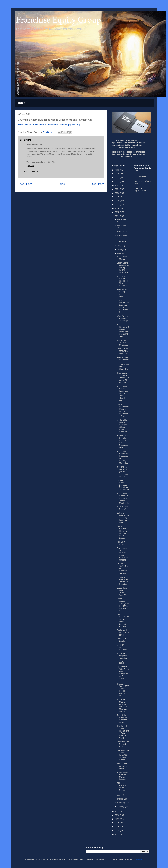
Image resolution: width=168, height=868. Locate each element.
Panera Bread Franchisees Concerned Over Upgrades (123, 363)
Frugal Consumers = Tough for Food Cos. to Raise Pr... (123, 605)
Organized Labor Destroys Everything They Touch (123, 485)
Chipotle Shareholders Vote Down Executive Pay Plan (123, 620)
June (120, 250)
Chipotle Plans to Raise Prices (122, 787)
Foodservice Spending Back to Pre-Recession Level (123, 441)
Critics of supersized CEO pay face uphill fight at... (123, 518)
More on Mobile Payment (122, 647)
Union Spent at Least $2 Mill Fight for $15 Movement (123, 268)
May (119, 253)
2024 (118, 178)
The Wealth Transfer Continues (122, 343)
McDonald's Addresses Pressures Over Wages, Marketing (123, 457)
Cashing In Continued (122, 640)
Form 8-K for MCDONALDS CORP (123, 351)
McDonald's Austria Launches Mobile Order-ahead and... (122, 393)
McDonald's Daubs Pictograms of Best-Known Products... (123, 426)
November (122, 226)
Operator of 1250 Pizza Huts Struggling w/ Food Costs (123, 673)
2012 (118, 815)
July (119, 246)
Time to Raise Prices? (123, 508)
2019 (118, 197)
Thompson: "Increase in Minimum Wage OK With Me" (123, 378)
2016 (118, 208)
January (121, 806)
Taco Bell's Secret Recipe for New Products (122, 281)
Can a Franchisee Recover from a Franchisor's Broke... (123, 410)
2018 (118, 201)
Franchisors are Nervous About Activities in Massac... (123, 554)
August (121, 242)
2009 (118, 827)
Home (21, 103)
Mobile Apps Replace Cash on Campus (122, 776)
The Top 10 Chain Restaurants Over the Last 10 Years (123, 732)
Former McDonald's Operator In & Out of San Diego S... (123, 306)
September (122, 236)
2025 (118, 174)
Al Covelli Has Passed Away (123, 744)
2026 (118, 170)
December (122, 219)
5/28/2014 (31, 166)
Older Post (97, 184)
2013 (118, 811)
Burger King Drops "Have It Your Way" (123, 591)
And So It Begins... (122, 543)
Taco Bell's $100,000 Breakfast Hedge (122, 719)
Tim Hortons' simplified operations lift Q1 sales (123, 658)
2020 (118, 193)
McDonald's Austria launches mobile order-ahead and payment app (49, 125)
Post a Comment (31, 172)
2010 (118, 823)
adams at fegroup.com (140, 189)
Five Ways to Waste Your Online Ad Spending (123, 581)
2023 (118, 182)
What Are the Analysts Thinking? (123, 318)
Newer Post (25, 184)
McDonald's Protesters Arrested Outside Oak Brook (123, 498)
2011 (118, 819)
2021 (118, 189)
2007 (118, 834)
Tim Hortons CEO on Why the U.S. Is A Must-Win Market (122, 705)
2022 (118, 185)
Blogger (139, 859)
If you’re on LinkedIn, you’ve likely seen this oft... (123, 472)
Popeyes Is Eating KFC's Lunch (122, 293)
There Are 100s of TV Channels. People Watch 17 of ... (123, 690)
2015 (118, 212)
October (121, 232)
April (120, 795)
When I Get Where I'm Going (122, 766)
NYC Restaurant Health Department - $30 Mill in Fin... (123, 330)
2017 (118, 205)
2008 (118, 831)
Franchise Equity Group (59, 20)
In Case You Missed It (122, 258)
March (120, 799)
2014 (118, 216)
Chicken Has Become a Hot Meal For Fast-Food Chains (122, 532)
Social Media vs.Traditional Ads (123, 632)
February (122, 803)
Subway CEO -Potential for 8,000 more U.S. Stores (123, 755)
